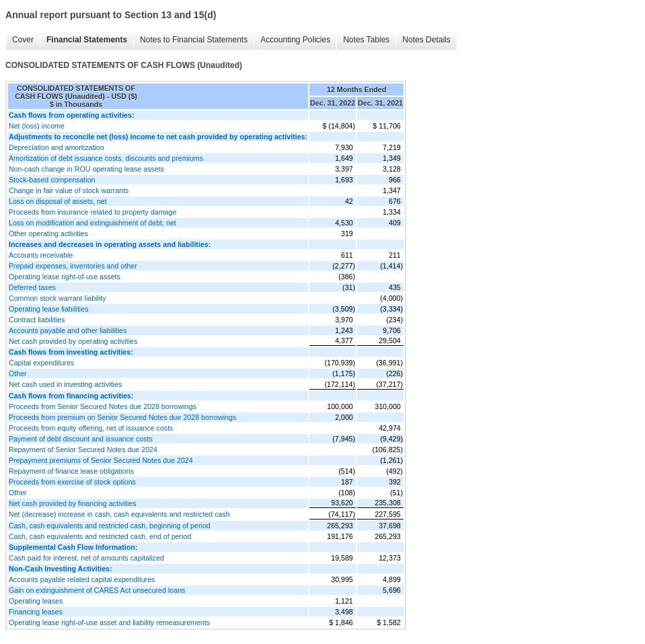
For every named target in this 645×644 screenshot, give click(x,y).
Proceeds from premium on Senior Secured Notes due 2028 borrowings (122, 417)
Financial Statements (87, 40)
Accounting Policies (295, 40)
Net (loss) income (37, 126)
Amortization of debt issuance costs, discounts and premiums (106, 158)
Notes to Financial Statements (194, 40)
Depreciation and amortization (56, 147)
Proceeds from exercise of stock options (72, 482)
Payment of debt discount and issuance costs (81, 439)
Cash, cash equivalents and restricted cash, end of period (100, 536)
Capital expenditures (41, 363)
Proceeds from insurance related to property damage (92, 212)
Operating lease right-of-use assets (65, 277)
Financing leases (36, 612)
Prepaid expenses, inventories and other (73, 266)
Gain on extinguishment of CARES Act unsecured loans (97, 590)
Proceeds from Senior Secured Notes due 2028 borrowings (103, 406)
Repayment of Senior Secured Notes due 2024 (83, 450)
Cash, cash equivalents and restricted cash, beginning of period (110, 526)
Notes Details (426, 40)
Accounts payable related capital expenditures (82, 579)
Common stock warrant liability (58, 298)
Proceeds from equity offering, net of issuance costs (91, 428)
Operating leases (36, 601)
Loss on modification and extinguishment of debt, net (92, 223)
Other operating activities (48, 234)
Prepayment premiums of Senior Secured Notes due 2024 (101, 460)
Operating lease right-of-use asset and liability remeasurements (109, 622)
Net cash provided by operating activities (73, 341)
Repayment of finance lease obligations (71, 471)
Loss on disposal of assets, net (58, 201)
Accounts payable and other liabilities (68, 330)
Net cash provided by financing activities (73, 503)
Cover (23, 40)
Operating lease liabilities (48, 309)
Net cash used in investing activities (65, 384)
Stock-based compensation (52, 180)
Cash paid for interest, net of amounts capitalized (86, 558)
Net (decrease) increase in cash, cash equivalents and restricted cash (119, 514)
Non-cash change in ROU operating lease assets (86, 169)
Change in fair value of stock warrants (69, 190)
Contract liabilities (37, 320)
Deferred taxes (32, 287)
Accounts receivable (41, 255)
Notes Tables (366, 40)
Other (18, 373)
